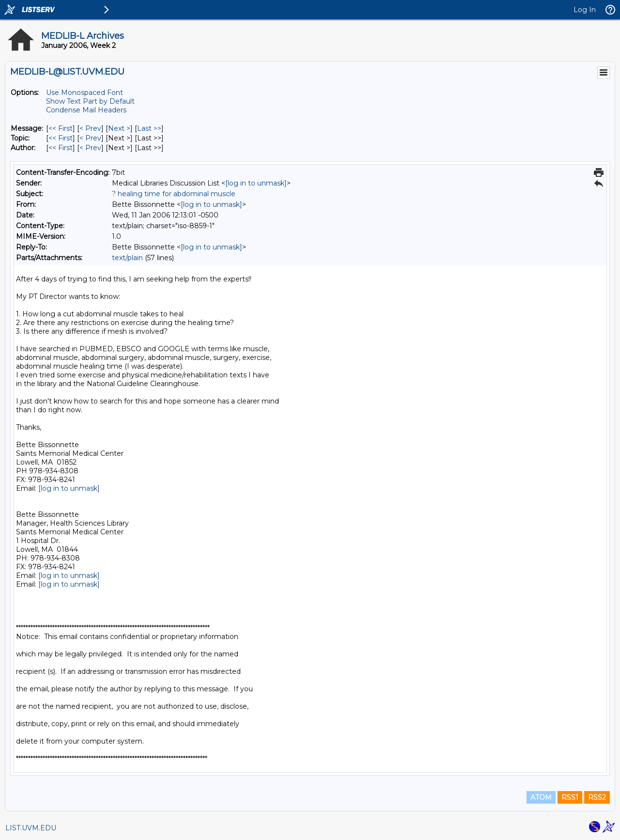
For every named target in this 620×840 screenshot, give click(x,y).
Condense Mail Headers (86, 110)
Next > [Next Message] (119, 128)
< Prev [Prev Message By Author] (90, 148)
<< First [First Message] (61, 128)
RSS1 (570, 797)
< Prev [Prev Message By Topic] (90, 138)
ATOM (541, 797)
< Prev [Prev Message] (90, 128)
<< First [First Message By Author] (61, 148)
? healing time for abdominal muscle (174, 194)
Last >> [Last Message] (149, 128)
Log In (585, 10)
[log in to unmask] (256, 183)
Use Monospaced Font (85, 93)
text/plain (127, 258)
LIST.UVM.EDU (31, 828)
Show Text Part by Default (90, 101)
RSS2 (597, 797)
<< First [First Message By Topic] (61, 138)
